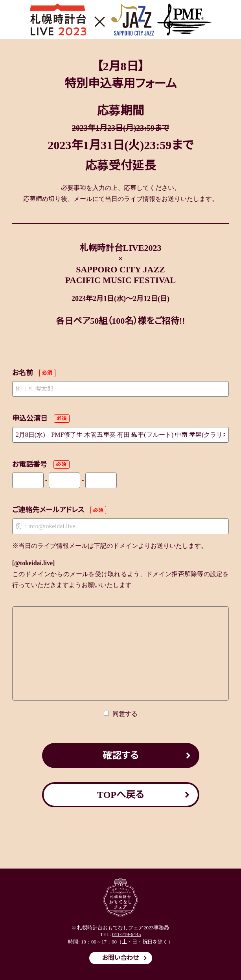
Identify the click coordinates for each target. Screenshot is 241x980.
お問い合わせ (121, 958)
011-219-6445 (126, 934)
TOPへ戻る (120, 795)
